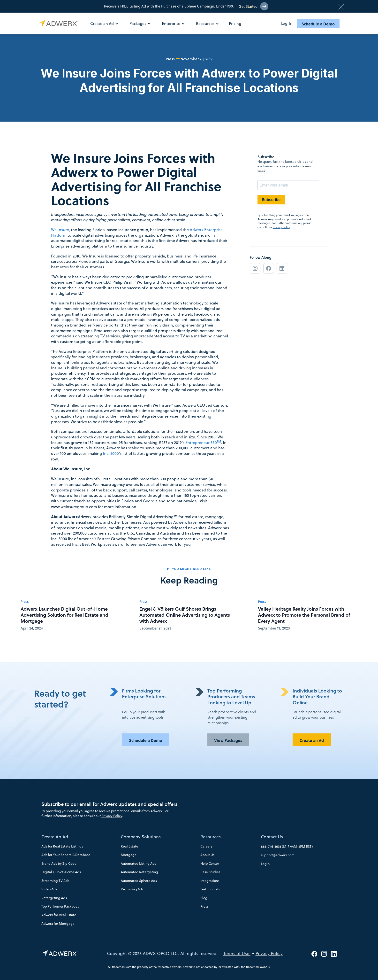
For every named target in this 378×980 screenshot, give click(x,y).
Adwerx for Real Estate (59, 915)
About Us (207, 855)
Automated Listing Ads (138, 863)
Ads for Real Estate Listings (62, 846)
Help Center (210, 863)
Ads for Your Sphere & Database (66, 855)
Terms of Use (237, 953)
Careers (206, 846)
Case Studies (210, 872)
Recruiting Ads (132, 889)
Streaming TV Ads (55, 881)
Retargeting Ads (54, 898)
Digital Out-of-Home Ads (61, 872)
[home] (59, 23)
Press (204, 906)
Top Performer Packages (60, 906)
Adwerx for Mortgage (58, 924)
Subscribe (271, 200)
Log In (287, 23)
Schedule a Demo (318, 24)
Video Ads (49, 889)
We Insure (60, 229)
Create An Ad (55, 837)
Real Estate (129, 846)
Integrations (210, 881)
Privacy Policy (281, 227)
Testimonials (210, 889)
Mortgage (129, 855)
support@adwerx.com (278, 855)
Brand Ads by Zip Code (59, 863)
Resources (211, 837)
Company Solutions (141, 837)
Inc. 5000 (111, 453)
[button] (107, 23)
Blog (204, 898)
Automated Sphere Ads (139, 881)
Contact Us (272, 837)
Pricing (235, 23)
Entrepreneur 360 (203, 442)
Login (265, 864)
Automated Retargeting (139, 872)
